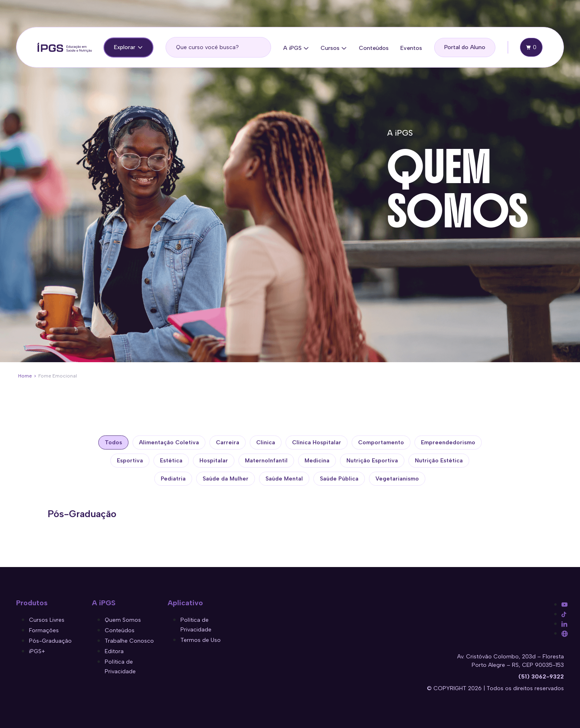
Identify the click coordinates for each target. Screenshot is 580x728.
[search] (218, 47)
